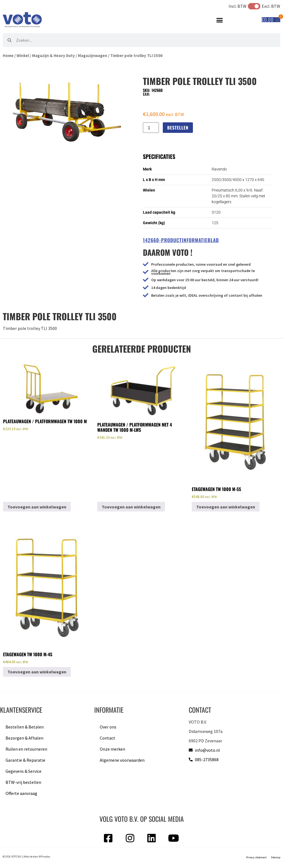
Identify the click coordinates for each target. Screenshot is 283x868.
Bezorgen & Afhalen (24, 738)
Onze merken (112, 749)
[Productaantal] (151, 128)
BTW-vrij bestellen (23, 782)
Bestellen (178, 128)
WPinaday (44, 857)
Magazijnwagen (93, 56)
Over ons (108, 727)
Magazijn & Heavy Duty (53, 56)
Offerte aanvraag (21, 793)
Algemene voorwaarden (122, 760)
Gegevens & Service (23, 771)
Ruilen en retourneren (26, 749)
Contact (108, 738)
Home (8, 56)
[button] (220, 20)
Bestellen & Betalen (25, 727)
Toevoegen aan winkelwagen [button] (37, 507)
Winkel (23, 56)
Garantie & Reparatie (25, 760)
